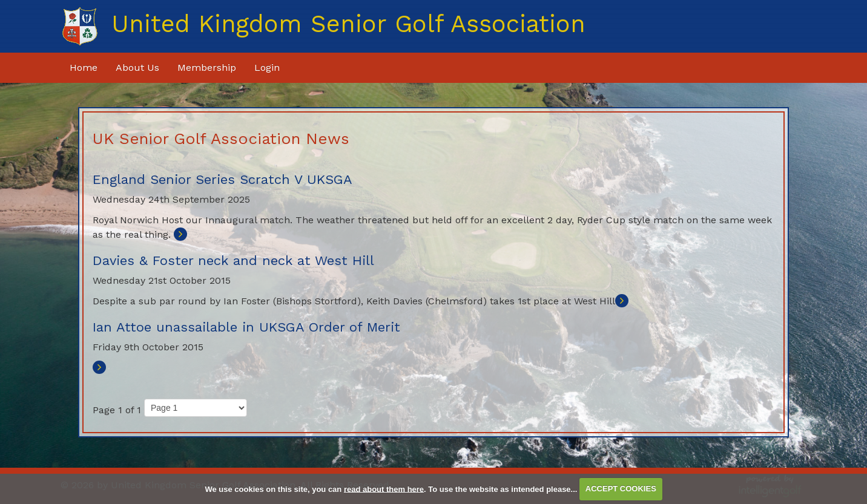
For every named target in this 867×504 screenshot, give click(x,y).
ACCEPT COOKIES (621, 489)
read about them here (384, 489)
